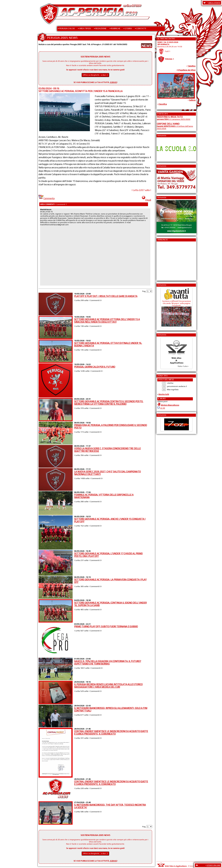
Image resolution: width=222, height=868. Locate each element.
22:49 (163, 408)
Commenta (47, 198)
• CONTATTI (140, 28)
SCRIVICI (113, 82)
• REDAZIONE (100, 28)
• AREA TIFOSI (84, 28)
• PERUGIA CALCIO (66, 28)
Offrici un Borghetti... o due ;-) (95, 75)
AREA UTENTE (214, 3)
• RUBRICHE (115, 28)
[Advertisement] (166, 260)
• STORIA (128, 28)
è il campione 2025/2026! (174, 119)
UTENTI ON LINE (213, 865)
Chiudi (146, 200)
